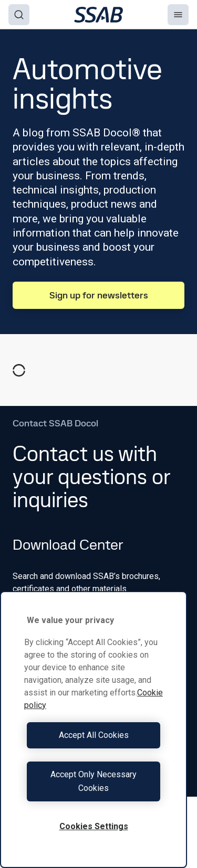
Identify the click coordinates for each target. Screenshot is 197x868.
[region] (94, 730)
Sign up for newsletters (99, 295)
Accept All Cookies (94, 735)
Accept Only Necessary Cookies (94, 781)
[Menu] (178, 15)
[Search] (19, 15)
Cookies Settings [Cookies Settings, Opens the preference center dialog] (94, 826)
